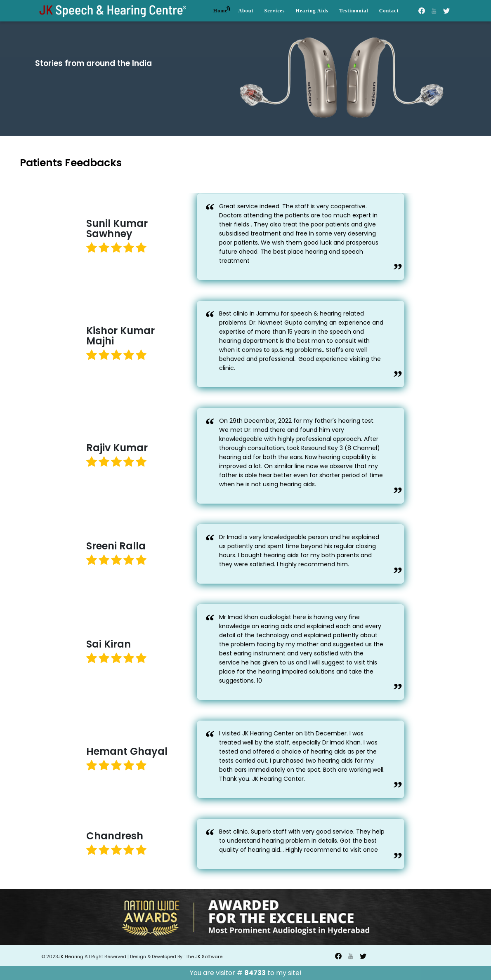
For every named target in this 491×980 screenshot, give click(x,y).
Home (222, 9)
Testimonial (354, 11)
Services (274, 11)
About (246, 11)
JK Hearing (71, 956)
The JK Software (203, 956)
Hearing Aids (312, 11)
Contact (389, 11)
